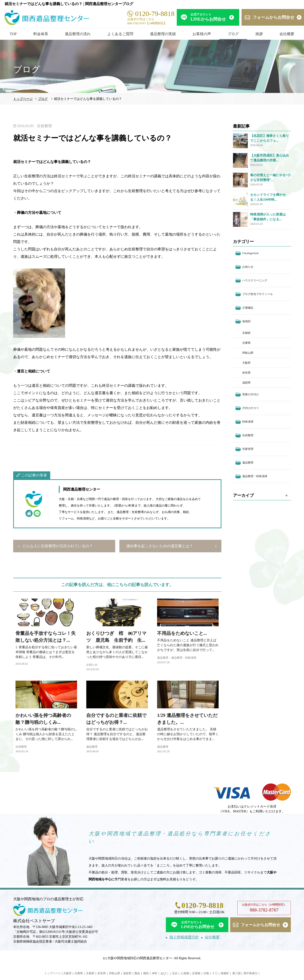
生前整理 (44, 126)
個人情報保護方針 (184, 937)
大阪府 (246, 363)
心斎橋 (185, 973)
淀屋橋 (196, 973)
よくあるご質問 (120, 34)
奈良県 (246, 373)
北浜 (175, 973)
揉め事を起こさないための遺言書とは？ (160, 546)
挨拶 (259, 34)
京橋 (206, 973)
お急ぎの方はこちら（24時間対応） (264, 908)
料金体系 (41, 34)
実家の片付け (251, 394)
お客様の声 (202, 34)
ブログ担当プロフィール (257, 294)
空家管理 (248, 449)
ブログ (233, 34)
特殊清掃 (248, 422)
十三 (215, 973)
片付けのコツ (251, 408)
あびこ (165, 973)
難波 (137, 973)
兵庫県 (246, 343)
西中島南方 (251, 973)
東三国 (236, 973)
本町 (155, 973)
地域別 (246, 321)
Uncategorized (250, 253)
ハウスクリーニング (255, 280)
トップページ (23, 99)
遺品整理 (163, 658)
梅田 (146, 973)
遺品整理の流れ (78, 34)
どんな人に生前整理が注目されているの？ (58, 546)
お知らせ (92, 665)
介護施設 (248, 308)
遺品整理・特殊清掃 (184, 658)
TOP (13, 34)
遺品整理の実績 (163, 34)
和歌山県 (248, 353)
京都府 (246, 333)
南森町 (225, 973)
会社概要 (287, 34)
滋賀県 (246, 383)
